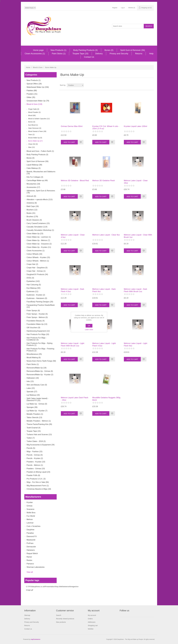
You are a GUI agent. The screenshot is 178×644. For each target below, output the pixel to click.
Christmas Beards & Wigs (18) (39, 489)
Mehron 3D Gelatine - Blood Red (75, 181)
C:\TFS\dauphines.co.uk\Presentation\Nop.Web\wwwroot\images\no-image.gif (52, 588)
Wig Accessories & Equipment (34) (41, 445)
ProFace (30, 543)
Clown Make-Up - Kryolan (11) (39, 247)
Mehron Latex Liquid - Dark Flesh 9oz (104, 290)
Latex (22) (31, 388)
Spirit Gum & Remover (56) (133, 50)
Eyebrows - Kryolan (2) (36, 295)
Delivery (99, 54)
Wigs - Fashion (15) (35, 452)
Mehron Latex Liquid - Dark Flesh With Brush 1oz (135, 290)
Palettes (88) (32, 91)
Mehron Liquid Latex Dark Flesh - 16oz (75, 399)
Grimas (30, 506)
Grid (148, 85)
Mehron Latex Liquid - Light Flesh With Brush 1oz (73, 344)
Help (151, 54)
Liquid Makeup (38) (34, 165)
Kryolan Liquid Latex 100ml (135, 126)
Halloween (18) (33, 378)
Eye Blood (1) (33, 125)
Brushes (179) (32, 217)
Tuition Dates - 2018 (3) (36, 441)
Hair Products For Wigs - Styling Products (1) (40, 344)
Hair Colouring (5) (34, 285)
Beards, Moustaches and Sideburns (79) (41, 173)
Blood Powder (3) (34, 112)
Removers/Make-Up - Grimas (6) (40, 371)
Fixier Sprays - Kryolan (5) (37, 314)
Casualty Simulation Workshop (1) (40, 230)
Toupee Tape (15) (80, 54)
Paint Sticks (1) (59, 54)
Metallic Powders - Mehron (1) (39, 421)
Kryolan (30, 502)
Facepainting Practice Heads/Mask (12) (41, 306)
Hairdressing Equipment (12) (38, 331)
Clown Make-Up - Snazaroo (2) (39, 244)
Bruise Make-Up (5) (35, 138)
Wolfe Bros (31, 513)
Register (115, 8)
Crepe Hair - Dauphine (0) (37, 268)
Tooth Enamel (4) (33, 428)
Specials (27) (32, 392)
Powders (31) (32, 94)
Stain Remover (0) (35, 128)
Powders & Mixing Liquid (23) (38, 472)
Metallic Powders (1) (35, 414)
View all (30, 572)
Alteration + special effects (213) (40, 200)
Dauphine (30, 530)
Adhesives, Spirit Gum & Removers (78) (41, 192)
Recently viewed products (65, 619)
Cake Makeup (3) (34, 168)
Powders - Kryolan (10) (36, 462)
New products (61, 622)
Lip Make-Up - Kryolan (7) (37, 411)
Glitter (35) (31, 97)
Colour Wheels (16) (34, 254)
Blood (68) (32, 115)
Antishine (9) (32, 203)
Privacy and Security (119, 54)
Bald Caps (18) (33, 206)
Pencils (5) (31, 448)
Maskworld (31, 540)
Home (28, 67)
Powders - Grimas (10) (36, 469)
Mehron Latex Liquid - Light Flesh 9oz (136, 344)
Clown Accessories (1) (35, 54)
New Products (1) (58, 50)
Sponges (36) (32, 407)
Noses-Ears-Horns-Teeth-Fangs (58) (41, 361)
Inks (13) (30, 381)
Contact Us (89, 57)
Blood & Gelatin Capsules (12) (39, 119)
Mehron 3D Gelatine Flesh (104, 181)
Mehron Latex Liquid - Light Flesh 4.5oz (104, 344)
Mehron (30, 519)
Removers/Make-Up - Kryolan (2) (40, 375)
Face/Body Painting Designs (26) (40, 302)
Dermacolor (31, 547)
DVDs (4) (30, 278)
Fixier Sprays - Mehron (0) (37, 317)
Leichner (30, 523)
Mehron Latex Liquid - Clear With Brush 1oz (138, 236)
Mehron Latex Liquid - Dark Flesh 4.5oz (72, 290)
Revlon (29, 560)
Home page (38, 50)
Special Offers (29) (34, 84)
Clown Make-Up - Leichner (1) (39, 237)
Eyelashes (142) (33, 281)
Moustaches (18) (33, 184)
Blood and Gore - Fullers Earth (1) (40, 151)
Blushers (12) (32, 210)
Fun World (31, 516)
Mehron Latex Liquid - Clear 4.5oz (73, 236)
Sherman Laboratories (36, 567)
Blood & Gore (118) (34, 104)
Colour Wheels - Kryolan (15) (38, 257)
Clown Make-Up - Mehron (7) (38, 240)
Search (59, 615)
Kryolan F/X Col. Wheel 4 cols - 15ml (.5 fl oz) (106, 127)
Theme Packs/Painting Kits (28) (39, 424)
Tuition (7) (31, 438)
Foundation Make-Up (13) (37, 324)
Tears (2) (31, 135)
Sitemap (27, 615)
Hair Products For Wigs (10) (38, 334)
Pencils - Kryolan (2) (35, 458)
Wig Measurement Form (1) (38, 486)
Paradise (30, 533)
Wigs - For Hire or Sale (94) (38, 482)
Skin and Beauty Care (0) (37, 385)
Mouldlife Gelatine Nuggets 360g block (106, 399)
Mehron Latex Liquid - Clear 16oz (136, 182)
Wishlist (91, 629)
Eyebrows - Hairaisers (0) (37, 298)
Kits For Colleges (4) (35, 177)
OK (89, 326)
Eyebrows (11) (32, 291)
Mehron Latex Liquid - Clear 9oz (106, 235)
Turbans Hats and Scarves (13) (39, 434)
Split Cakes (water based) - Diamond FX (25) (38, 399)
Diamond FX (32, 536)
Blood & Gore (38, 67)
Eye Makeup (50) (33, 288)
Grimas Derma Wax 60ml (72, 126)
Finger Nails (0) (34, 109)
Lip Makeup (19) (33, 395)
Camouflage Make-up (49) (37, 180)
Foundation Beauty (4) (36, 321)
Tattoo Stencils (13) (34, 417)
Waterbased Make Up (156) (38, 87)
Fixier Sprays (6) (33, 311)
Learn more (89, 330)
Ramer (29, 557)
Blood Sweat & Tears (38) (37, 131)
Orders (90, 619)
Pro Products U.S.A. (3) (36, 479)
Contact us (28, 629)
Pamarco (30, 564)
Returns (139, 54)
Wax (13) (31, 147)
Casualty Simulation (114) (37, 227)
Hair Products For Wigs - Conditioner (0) (36, 339)
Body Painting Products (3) (85, 50)
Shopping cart (93, 625)
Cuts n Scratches (33, 526)
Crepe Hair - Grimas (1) (36, 271)
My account (92, 615)
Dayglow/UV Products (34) (37, 274)
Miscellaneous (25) (34, 354)
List (152, 85)
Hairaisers (31, 550)
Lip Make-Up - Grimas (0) (37, 404)
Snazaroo (30, 509)
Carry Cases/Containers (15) (38, 223)
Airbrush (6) (31, 196)
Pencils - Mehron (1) (35, 465)
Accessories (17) (33, 187)
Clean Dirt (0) (33, 144)
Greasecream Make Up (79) (38, 101)
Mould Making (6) (34, 358)
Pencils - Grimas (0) (35, 455)
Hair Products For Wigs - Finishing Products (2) (40, 350)
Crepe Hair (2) (32, 264)
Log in (123, 8)
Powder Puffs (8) (33, 475)
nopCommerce (36, 639)
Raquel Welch (32, 553)
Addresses (92, 622)
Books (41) (31, 213)
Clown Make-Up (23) (35, 234)
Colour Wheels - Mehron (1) (38, 261)
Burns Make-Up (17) (35, 141)
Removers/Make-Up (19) (36, 368)
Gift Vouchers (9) (33, 328)
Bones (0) (109, 50)
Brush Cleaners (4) (34, 220)
